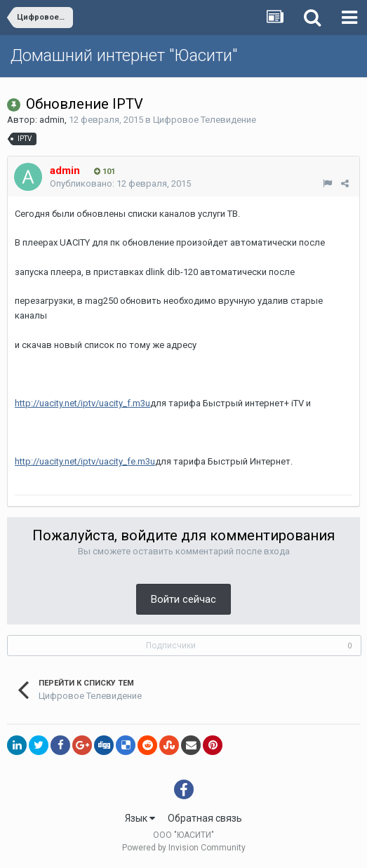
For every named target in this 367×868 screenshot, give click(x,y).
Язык (140, 818)
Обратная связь (205, 818)
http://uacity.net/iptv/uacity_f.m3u (82, 403)
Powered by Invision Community (184, 848)
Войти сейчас (183, 599)
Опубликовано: (120, 183)
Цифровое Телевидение (205, 120)
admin (52, 120)
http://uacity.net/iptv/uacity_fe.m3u (85, 461)
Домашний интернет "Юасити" (124, 55)
